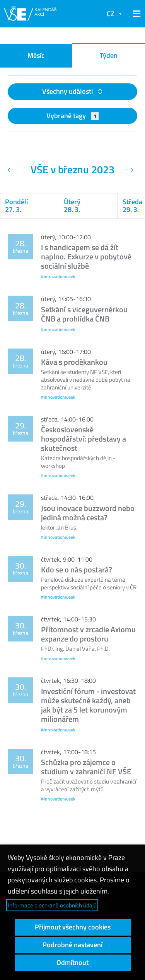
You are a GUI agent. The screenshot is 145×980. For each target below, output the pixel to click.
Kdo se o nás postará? (77, 570)
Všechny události (68, 91)
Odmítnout (72, 962)
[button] (135, 14)
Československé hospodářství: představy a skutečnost (84, 439)
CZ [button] (111, 14)
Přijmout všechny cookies (73, 927)
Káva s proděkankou (74, 362)
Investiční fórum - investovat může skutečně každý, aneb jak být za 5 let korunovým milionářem (88, 705)
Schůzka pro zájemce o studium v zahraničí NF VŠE (86, 767)
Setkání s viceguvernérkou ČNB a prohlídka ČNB (84, 314)
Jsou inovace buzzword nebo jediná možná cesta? (88, 513)
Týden (109, 55)
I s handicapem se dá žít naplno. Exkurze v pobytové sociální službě (86, 256)
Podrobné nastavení (72, 945)
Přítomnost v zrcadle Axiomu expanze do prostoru (88, 634)
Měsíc (36, 55)
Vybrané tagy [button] (72, 116)
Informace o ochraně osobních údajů (52, 905)
